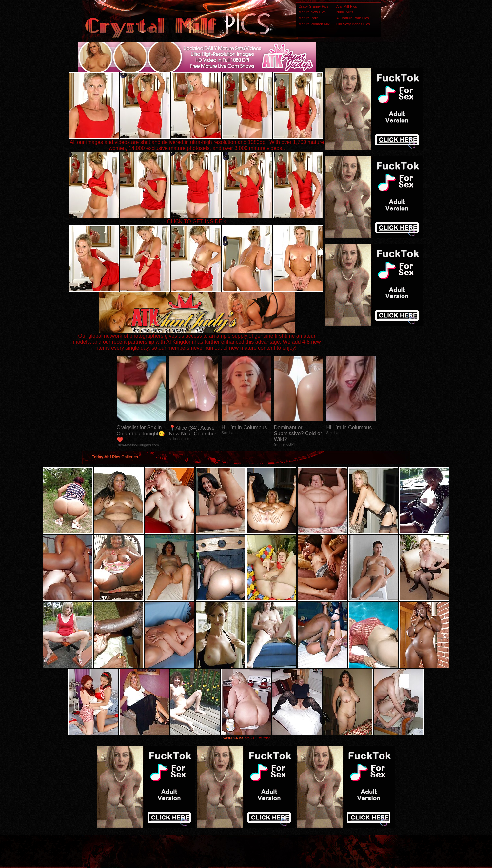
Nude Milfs (345, 12)
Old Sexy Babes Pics (353, 24)
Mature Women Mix (314, 24)
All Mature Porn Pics (353, 18)
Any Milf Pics (347, 6)
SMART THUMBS (257, 738)
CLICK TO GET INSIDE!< (197, 222)
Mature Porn (309, 18)
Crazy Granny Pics (314, 6)
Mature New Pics (312, 12)
